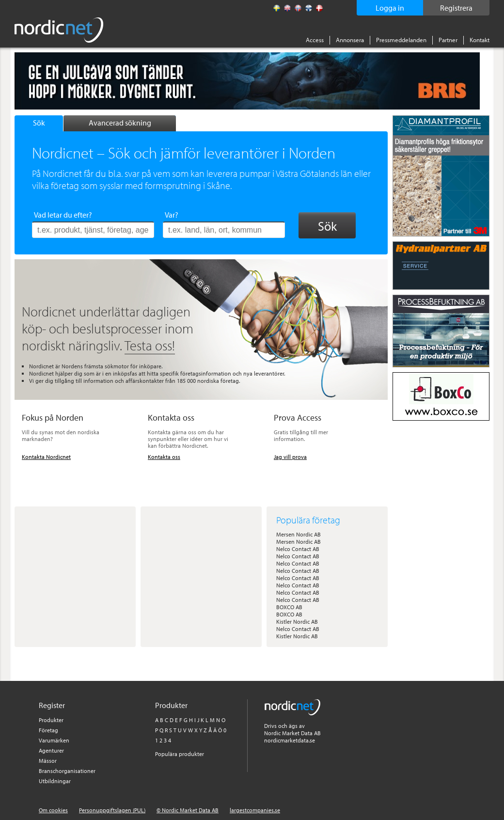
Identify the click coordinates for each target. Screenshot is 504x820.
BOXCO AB (289, 607)
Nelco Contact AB (298, 549)
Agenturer (51, 750)
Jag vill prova (290, 457)
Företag (48, 730)
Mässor (48, 761)
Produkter (51, 720)
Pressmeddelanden (401, 40)
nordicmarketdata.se (290, 740)
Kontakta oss (164, 457)
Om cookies (53, 810)
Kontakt (480, 40)
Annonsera (350, 40)
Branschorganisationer (67, 771)
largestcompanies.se (255, 810)
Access (315, 40)
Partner (448, 40)
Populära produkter (180, 754)
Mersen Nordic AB (299, 534)
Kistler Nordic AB (297, 622)
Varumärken (54, 740)
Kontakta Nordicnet (46, 457)
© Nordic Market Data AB (188, 810)
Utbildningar (55, 781)
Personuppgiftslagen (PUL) (112, 810)
